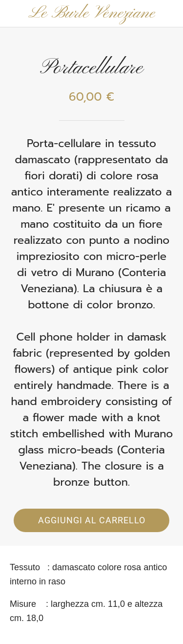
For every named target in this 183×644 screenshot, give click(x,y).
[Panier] (169, 14)
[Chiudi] (14, 14)
